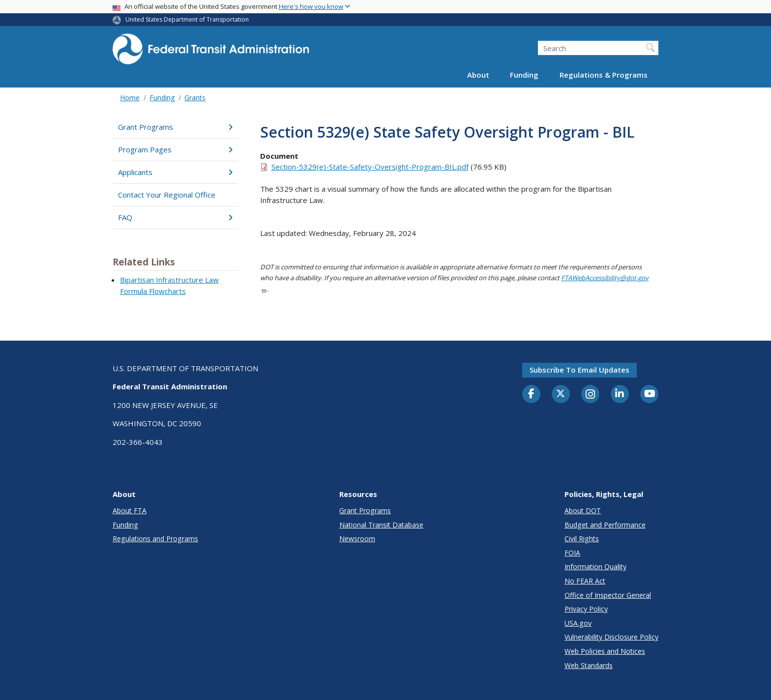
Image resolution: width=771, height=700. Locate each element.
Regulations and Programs (155, 539)
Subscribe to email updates (579, 370)
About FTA (130, 510)
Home (130, 98)
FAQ (175, 217)
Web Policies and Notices (605, 651)
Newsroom (357, 539)
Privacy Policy (586, 609)
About (478, 75)
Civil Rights (582, 539)
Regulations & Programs (604, 75)
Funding (524, 75)
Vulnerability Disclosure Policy (611, 637)
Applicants (175, 172)
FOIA (572, 553)
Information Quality (595, 567)
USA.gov (578, 623)
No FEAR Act (585, 581)
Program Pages (175, 149)
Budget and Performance (605, 525)
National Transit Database (381, 525)
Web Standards (589, 665)
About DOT (583, 510)
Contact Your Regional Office (167, 195)
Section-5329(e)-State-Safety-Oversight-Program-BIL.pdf (370, 167)
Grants (195, 98)
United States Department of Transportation (187, 19)
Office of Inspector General (608, 595)
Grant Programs (175, 127)
